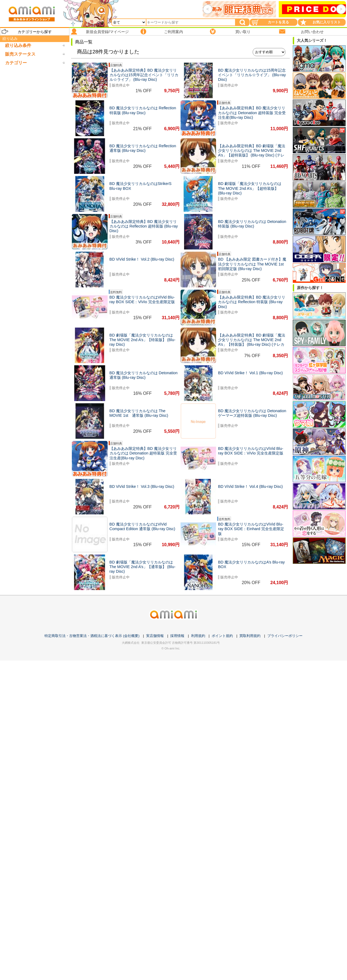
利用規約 (198, 636)
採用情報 (177, 636)
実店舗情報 (155, 636)
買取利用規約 (250, 636)
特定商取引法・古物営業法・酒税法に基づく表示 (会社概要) (92, 636)
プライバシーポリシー (285, 636)
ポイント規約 (222, 636)
